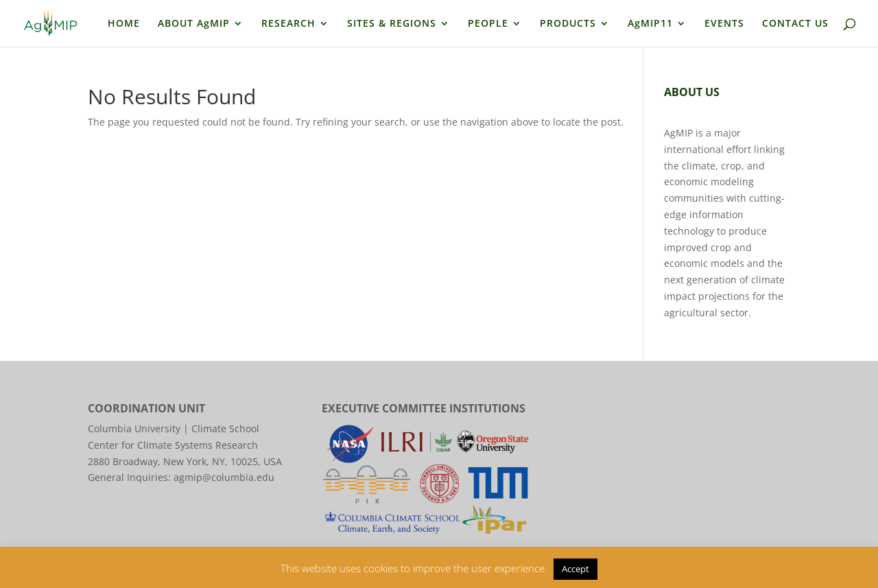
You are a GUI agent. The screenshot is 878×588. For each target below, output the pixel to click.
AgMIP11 (650, 24)
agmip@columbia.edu (224, 477)
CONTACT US (795, 24)
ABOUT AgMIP (194, 24)
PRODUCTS (568, 24)
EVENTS (724, 24)
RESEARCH (288, 24)
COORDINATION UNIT (146, 408)
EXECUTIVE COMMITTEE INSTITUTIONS (424, 408)
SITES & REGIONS (392, 24)
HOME (124, 24)
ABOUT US (692, 92)
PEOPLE (488, 24)
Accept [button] (576, 569)
